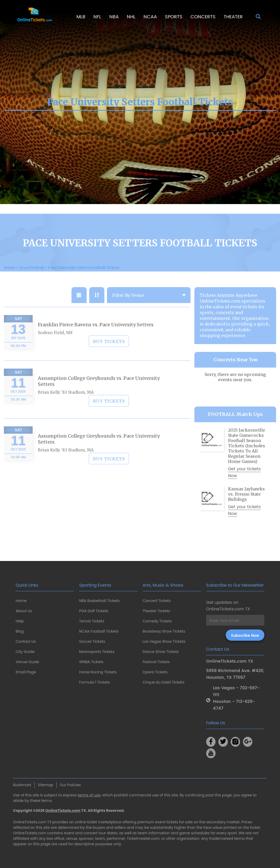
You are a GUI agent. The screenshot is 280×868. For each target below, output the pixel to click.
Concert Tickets (157, 601)
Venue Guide (27, 662)
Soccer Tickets (92, 641)
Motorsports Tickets (97, 652)
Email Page (26, 672)
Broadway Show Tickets (164, 631)
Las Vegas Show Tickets (164, 641)
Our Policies (70, 785)
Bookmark (22, 785)
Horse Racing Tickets (98, 672)
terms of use (89, 795)
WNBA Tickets (91, 662)
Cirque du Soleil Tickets (164, 682)
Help (20, 621)
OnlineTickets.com (63, 811)
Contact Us (26, 641)
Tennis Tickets (92, 621)
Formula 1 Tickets (94, 682)
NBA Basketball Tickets (99, 601)
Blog (20, 631)
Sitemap (46, 785)
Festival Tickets (156, 662)
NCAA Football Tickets (99, 631)
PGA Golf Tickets (94, 611)
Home (21, 601)
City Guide (25, 652)
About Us (24, 611)
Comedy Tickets (157, 621)
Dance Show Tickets (161, 652)
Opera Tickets (155, 672)
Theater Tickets (156, 611)
